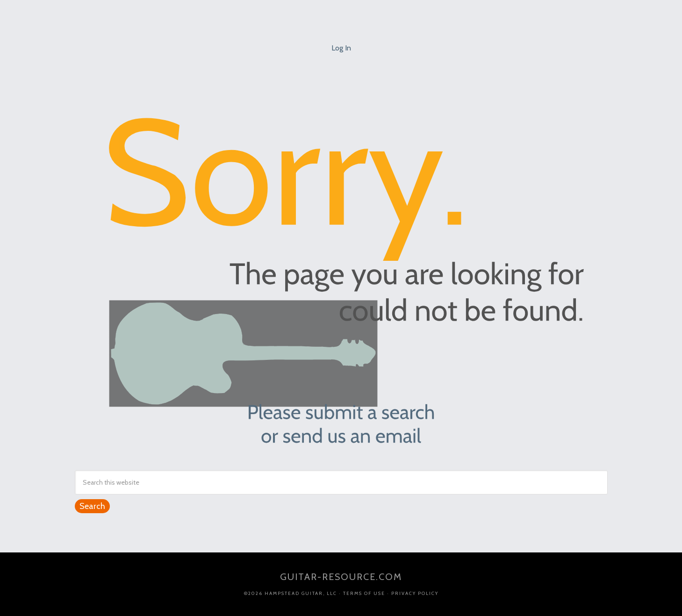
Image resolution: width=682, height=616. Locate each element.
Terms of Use (364, 593)
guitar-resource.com (341, 577)
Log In (341, 48)
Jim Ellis (341, 14)
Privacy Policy (415, 593)
